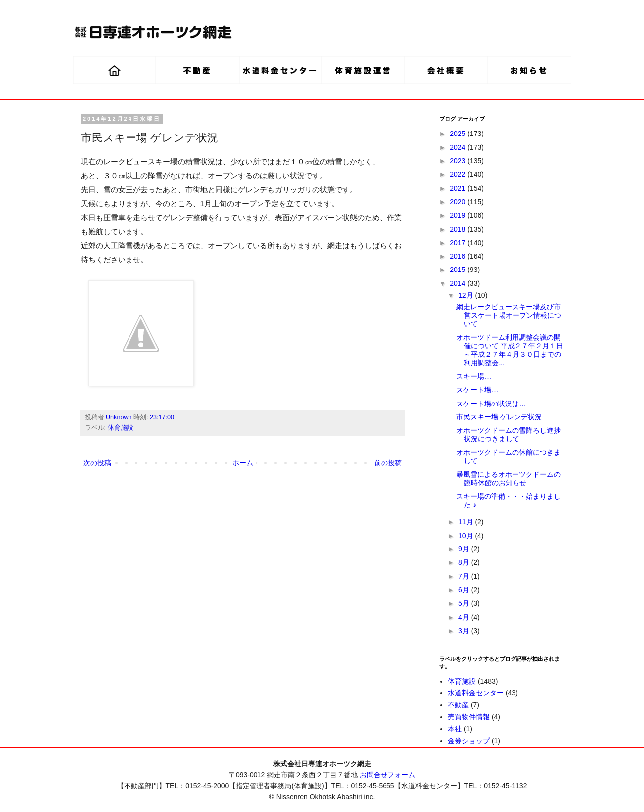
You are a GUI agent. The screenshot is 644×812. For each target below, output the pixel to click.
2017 (458, 243)
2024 (458, 147)
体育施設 (121, 428)
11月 (466, 522)
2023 (458, 161)
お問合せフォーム (387, 775)
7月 (465, 576)
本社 (455, 729)
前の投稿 (388, 463)
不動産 (458, 705)
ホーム (243, 463)
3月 (465, 631)
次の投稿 (97, 463)
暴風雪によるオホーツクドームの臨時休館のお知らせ (509, 478)
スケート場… (477, 390)
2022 (458, 174)
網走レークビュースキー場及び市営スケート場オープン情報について (509, 315)
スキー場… (474, 376)
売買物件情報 (469, 717)
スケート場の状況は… (491, 404)
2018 (458, 229)
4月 (465, 617)
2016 (458, 256)
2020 (458, 202)
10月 (466, 536)
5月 (465, 603)
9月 (465, 549)
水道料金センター (476, 693)
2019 (458, 215)
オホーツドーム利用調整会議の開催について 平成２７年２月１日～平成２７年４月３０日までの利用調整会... (510, 350)
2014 (458, 283)
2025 (458, 134)
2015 (458, 270)
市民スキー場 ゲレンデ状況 (499, 417)
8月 (465, 562)
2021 (458, 188)
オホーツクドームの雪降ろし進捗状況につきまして (509, 435)
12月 (466, 295)
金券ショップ (469, 741)
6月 (465, 590)
